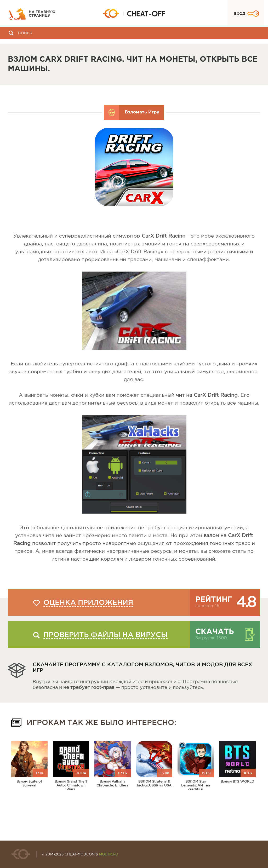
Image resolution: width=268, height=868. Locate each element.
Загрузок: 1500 (211, 638)
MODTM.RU (109, 855)
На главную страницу (42, 14)
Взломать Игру (142, 112)
